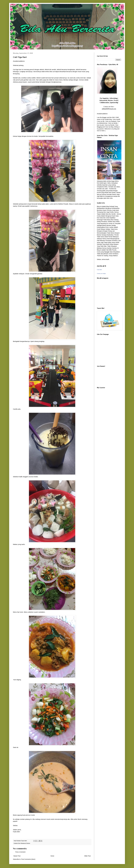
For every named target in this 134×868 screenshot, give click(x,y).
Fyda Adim (99, 270)
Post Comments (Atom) (28, 859)
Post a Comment (20, 852)
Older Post (87, 856)
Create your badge (101, 273)
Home (52, 856)
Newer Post (17, 856)
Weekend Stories (25, 843)
